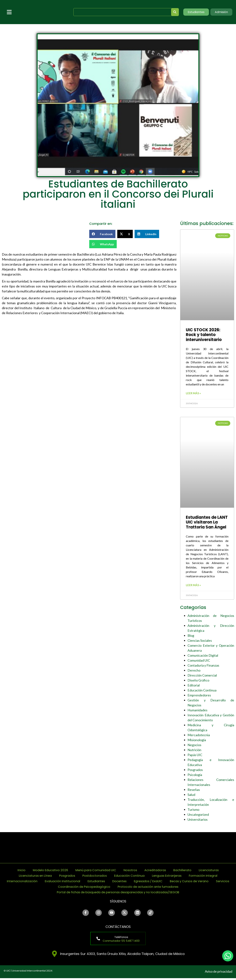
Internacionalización (25, 882)
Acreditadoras (158, 871)
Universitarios (198, 821)
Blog (191, 637)
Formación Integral (210, 877)
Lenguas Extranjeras (171, 877)
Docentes (129, 882)
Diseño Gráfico (198, 681)
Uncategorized (198, 816)
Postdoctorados (93, 877)
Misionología (197, 741)
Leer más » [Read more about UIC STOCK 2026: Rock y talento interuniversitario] (193, 394)
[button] (102, 234)
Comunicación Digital (203, 656)
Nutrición (194, 751)
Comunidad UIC (199, 661)
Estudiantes (105, 882)
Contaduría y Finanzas (203, 666)
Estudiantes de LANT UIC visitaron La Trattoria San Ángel (207, 523)
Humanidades (197, 711)
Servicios (48, 888)
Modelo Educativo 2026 (45, 871)
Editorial (194, 686)
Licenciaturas (215, 871)
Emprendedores (199, 696)
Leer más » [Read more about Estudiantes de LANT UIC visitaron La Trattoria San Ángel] (193, 586)
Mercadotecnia (199, 736)
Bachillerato (187, 871)
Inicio (14, 871)
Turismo (193, 811)
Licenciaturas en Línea (29, 877)
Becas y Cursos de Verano (206, 882)
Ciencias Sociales (200, 642)
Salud (191, 796)
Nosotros (131, 871)
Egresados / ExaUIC (161, 882)
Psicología (195, 776)
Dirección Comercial (202, 676)
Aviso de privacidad (219, 973)
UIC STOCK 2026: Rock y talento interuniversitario (204, 335)
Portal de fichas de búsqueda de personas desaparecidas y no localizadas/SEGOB (118, 893)
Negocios (194, 746)
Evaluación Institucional (68, 882)
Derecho (194, 671)
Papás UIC (195, 756)
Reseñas (194, 791)
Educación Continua (202, 691)
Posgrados (195, 771)
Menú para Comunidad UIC (94, 871)
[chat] (228, 956)
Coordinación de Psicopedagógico (92, 888)
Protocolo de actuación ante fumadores (162, 888)
